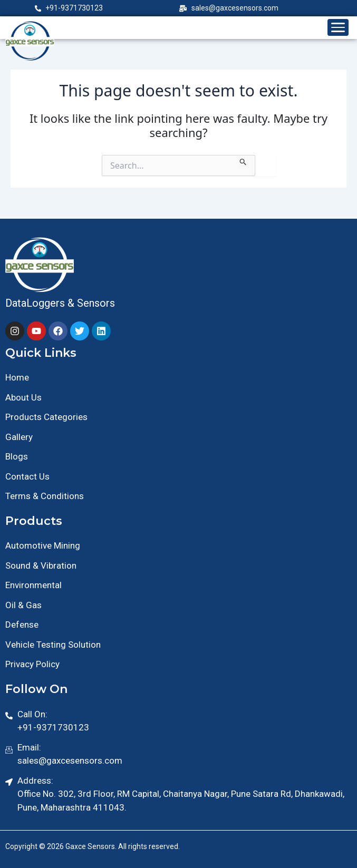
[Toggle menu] (338, 27)
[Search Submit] (243, 160)
